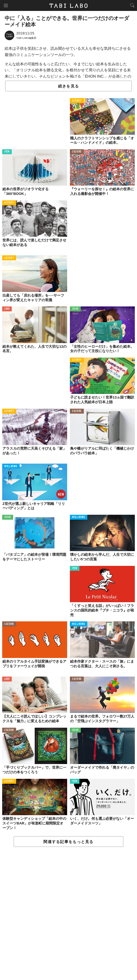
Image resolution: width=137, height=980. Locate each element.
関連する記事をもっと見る (68, 842)
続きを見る (68, 86)
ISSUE (75, 309)
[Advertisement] (68, 914)
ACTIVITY (77, 101)
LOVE (7, 309)
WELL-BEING (11, 466)
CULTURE (77, 152)
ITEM (7, 152)
